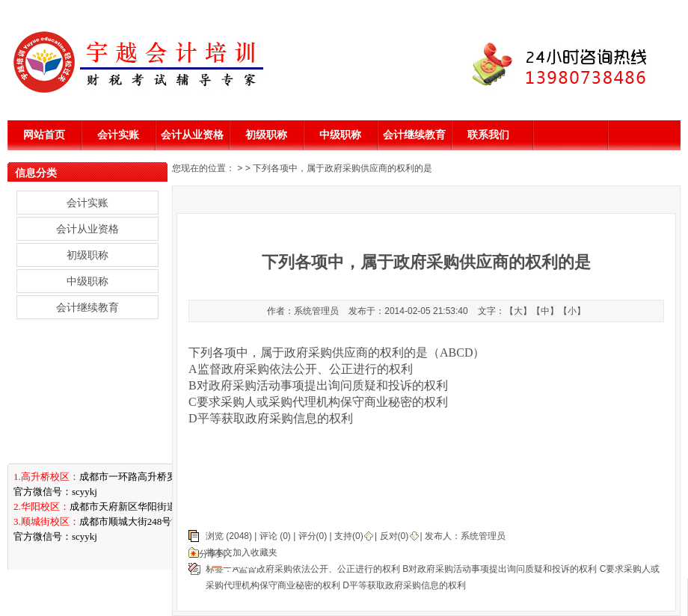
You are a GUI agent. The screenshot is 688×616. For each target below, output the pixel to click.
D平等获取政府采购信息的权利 (404, 585)
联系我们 (488, 135)
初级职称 (266, 135)
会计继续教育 (414, 135)
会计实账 (118, 135)
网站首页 (44, 135)
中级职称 (340, 135)
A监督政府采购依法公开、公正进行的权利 (316, 569)
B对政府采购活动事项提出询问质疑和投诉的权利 (500, 569)
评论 (268, 536)
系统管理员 (483, 536)
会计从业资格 (192, 135)
